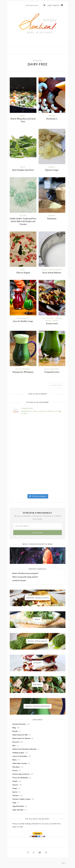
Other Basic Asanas (20, 763)
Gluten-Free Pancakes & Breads (24, 749)
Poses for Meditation (20, 778)
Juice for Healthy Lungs (23, 321)
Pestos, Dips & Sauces (21, 774)
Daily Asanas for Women (21, 738)
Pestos (15, 770)
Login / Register (55, 5)
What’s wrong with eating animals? (25, 577)
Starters (52, 116)
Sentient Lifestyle (19, 580)
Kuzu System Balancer (52, 273)
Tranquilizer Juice (52, 372)
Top (64, 863)
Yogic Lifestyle (48, 318)
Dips (14, 745)
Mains (23, 116)
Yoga (14, 803)
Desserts (23, 216)
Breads (15, 731)
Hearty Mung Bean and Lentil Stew (23, 120)
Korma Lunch (52, 324)
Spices (15, 792)
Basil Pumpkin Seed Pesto (23, 170)
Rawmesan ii (52, 119)
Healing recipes (55, 270)
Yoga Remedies (18, 806)
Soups (15, 788)
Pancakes (16, 767)
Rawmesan (52, 219)
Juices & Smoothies (23, 369)
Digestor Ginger (52, 170)
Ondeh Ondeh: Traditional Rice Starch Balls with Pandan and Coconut (23, 221)
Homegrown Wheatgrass (23, 372)
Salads (15, 781)
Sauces (23, 167)
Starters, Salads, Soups (21, 799)
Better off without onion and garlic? (26, 573)
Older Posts (57, 385)
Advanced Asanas (19, 724)
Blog (14, 728)
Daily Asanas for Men (20, 735)
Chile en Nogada (23, 273)
